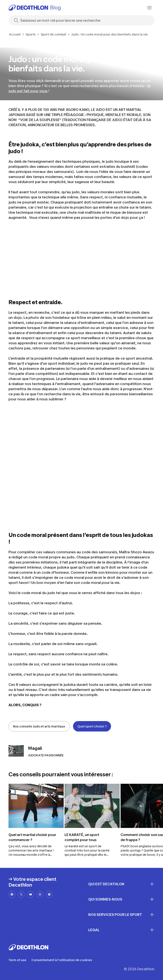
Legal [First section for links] (121, 930)
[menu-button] (149, 8)
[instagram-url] (40, 894)
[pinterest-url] (49, 894)
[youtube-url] (31, 894)
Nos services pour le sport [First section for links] (121, 915)
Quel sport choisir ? (92, 726)
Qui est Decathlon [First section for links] (121, 884)
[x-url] (21, 894)
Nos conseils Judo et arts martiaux (39, 726)
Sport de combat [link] (53, 34)
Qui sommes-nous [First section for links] (121, 899)
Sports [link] (31, 34)
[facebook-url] (12, 894)
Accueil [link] (15, 34)
